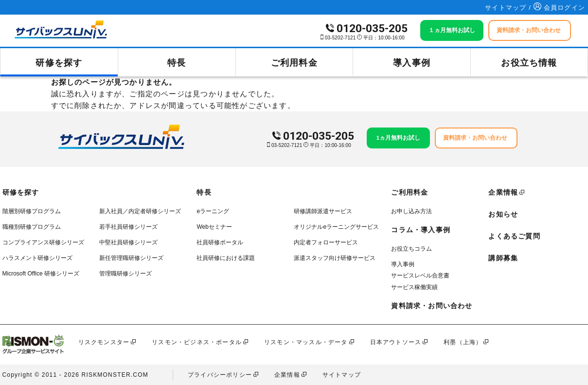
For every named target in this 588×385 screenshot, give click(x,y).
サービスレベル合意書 (420, 275)
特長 (177, 63)
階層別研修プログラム (32, 211)
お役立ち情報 (529, 63)
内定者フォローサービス (326, 242)
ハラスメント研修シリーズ (37, 258)
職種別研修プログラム (32, 227)
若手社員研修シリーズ (128, 227)
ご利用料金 (294, 63)
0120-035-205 (372, 28)
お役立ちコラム (411, 249)
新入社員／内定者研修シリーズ (140, 211)
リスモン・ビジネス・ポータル (197, 342)
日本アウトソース (396, 342)
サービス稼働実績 (414, 287)
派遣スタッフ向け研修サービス (335, 258)
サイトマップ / (509, 8)
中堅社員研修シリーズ (128, 242)
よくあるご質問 (514, 236)
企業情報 (503, 192)
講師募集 (503, 258)
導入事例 (412, 63)
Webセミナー (214, 227)
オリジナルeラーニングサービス (336, 227)
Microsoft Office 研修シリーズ (41, 274)
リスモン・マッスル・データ (306, 342)
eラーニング (213, 211)
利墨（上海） (463, 342)
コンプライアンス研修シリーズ (43, 242)
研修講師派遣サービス (323, 211)
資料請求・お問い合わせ (432, 306)
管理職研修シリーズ (125, 274)
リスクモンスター (104, 342)
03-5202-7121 (340, 38)
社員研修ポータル (220, 242)
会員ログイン (559, 8)
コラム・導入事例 (421, 230)
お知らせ (503, 214)
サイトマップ (342, 375)
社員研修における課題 (226, 258)
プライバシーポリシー (220, 375)
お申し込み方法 (411, 211)
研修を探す (59, 63)
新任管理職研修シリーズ (131, 258)
